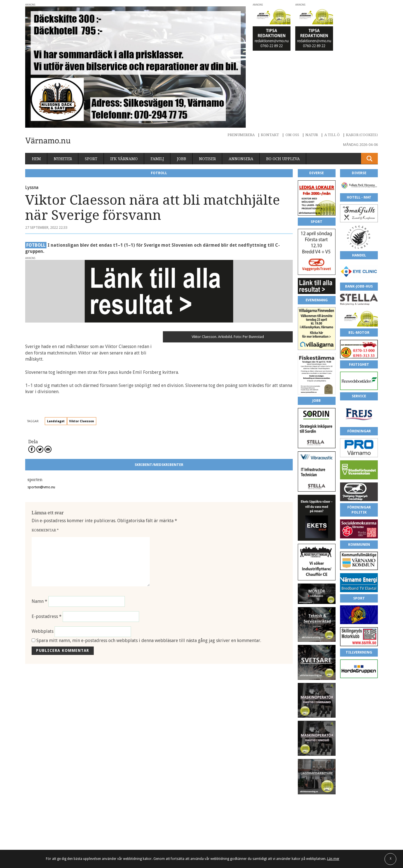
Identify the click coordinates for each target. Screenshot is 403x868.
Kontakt (270, 135)
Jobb (181, 159)
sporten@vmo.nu (41, 487)
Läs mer (333, 859)
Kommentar (45, 530)
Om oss (292, 135)
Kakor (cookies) (362, 135)
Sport (91, 159)
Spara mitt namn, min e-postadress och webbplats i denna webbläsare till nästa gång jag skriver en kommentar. (149, 641)
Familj (157, 159)
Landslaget (56, 421)
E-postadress (47, 616)
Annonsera (241, 159)
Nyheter (63, 159)
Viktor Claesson (82, 421)
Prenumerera (241, 135)
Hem (36, 159)
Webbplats (43, 632)
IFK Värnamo (124, 159)
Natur (312, 135)
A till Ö (332, 135)
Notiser (207, 159)
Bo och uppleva (283, 159)
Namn (39, 601)
